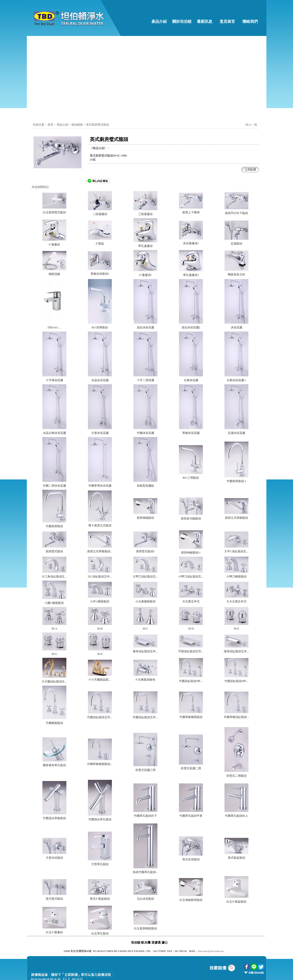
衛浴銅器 (78, 125)
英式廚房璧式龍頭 (98, 125)
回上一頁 (251, 125)
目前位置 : (40, 125)
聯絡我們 (250, 21)
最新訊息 (205, 21)
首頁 (50, 125)
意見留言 (227, 21)
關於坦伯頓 (182, 21)
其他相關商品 (40, 187)
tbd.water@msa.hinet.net (211, 951)
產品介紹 (159, 21)
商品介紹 (63, 125)
